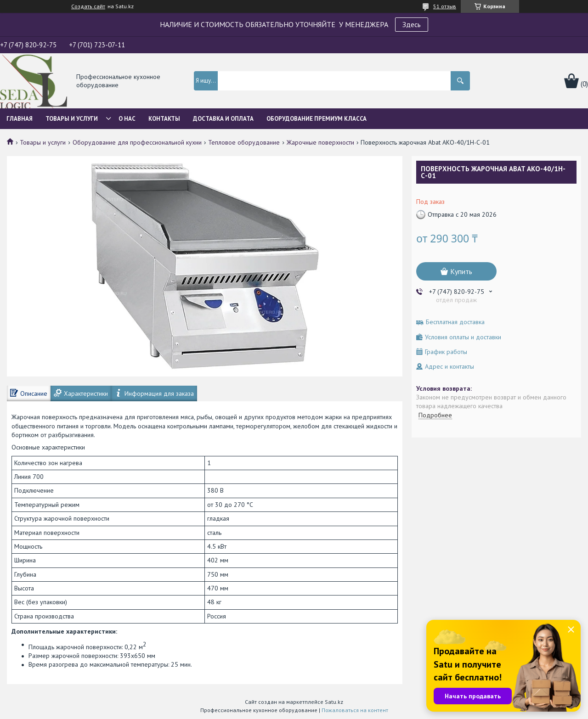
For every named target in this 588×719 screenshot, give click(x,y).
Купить (461, 271)
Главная (20, 119)
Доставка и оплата (223, 119)
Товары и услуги (72, 119)
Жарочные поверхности (320, 142)
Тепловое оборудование (244, 142)
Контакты (164, 119)
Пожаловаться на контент (355, 710)
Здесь (412, 24)
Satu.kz (334, 702)
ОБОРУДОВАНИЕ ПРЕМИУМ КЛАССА (317, 119)
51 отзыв (445, 6)
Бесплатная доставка (455, 322)
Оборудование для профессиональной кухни (137, 142)
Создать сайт (88, 6)
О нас (127, 119)
